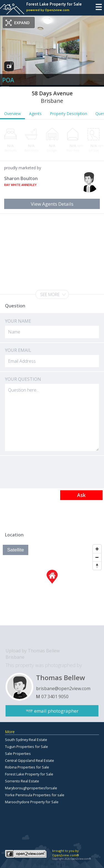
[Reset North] (97, 566)
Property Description (69, 114)
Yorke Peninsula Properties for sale (35, 795)
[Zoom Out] (97, 557)
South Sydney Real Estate (26, 740)
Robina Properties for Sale (27, 767)
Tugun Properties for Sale (26, 747)
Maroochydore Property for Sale (32, 802)
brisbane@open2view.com (63, 688)
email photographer (56, 711)
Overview (12, 114)
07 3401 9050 (55, 697)
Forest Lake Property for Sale (29, 774)
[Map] (52, 584)
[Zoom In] (97, 549)
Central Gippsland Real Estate (30, 760)
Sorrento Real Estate (22, 781)
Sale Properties (18, 753)
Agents (35, 114)
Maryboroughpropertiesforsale (31, 788)
